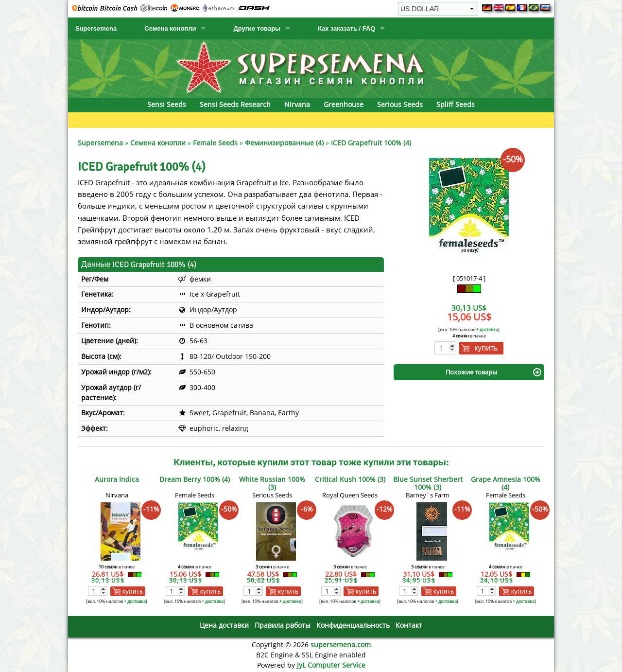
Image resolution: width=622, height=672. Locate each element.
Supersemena (96, 28)
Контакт (409, 625)
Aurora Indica (117, 479)
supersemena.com (341, 645)
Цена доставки (224, 625)
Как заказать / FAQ (346, 28)
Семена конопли (170, 28)
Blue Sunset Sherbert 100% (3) (428, 483)
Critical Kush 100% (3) (350, 479)
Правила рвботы (283, 625)
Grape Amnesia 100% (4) (506, 483)
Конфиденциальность (353, 625)
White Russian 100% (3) (272, 483)
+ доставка (487, 329)
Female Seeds (215, 143)
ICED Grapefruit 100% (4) (371, 143)
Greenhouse (344, 104)
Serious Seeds (400, 104)
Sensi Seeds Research (235, 104)
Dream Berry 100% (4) (195, 479)
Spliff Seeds (456, 104)
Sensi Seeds (167, 104)
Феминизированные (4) (284, 143)
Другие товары (257, 28)
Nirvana (297, 104)
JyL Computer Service (331, 665)
